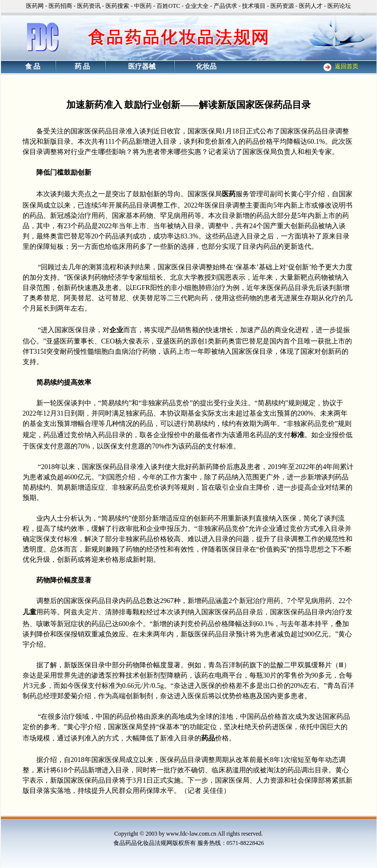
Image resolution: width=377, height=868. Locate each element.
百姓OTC (168, 6)
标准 (297, 435)
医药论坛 (339, 6)
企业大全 (197, 6)
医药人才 (311, 6)
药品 (208, 738)
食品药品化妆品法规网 (143, 843)
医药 (229, 194)
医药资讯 (89, 6)
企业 (116, 330)
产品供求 (225, 6)
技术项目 (254, 6)
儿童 (29, 612)
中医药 (143, 6)
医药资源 (282, 6)
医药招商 (60, 6)
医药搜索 (117, 6)
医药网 (35, 6)
